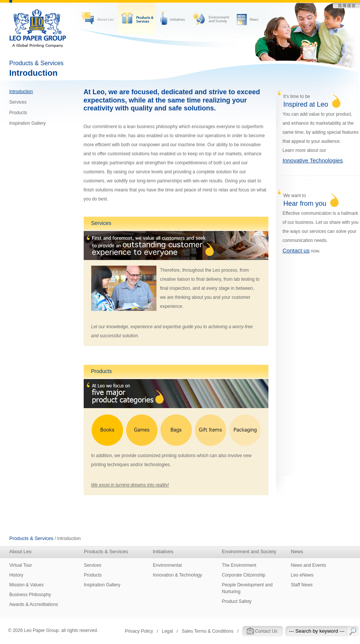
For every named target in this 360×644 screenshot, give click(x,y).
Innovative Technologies (313, 160)
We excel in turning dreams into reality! (130, 485)
